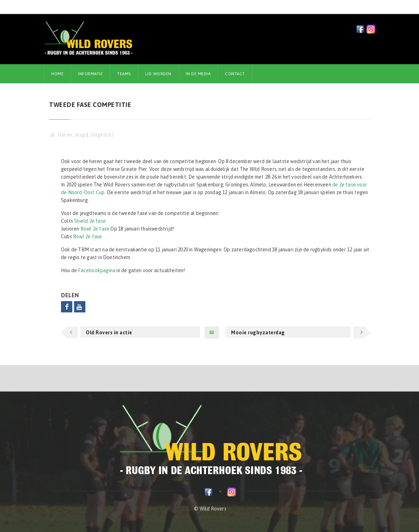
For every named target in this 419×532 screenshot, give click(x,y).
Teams (124, 74)
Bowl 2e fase (95, 229)
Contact (235, 74)
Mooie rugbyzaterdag (258, 333)
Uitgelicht (102, 135)
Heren (65, 135)
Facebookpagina (97, 270)
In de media (198, 74)
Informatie (90, 74)
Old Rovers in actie (109, 333)
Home (57, 74)
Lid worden (158, 74)
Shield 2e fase (90, 221)
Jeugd (82, 135)
